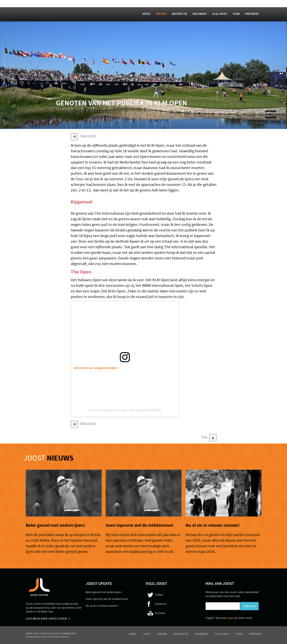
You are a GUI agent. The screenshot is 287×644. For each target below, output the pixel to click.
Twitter (159, 595)
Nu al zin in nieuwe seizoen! (213, 525)
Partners (252, 14)
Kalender (200, 14)
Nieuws (161, 14)
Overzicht (88, 136)
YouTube (160, 613)
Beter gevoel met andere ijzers (55, 525)
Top (204, 437)
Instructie (180, 14)
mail (230, 618)
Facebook (161, 604)
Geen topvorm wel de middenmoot (139, 525)
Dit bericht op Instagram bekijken (96, 368)
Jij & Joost (220, 14)
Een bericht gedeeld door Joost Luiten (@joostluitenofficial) (125, 410)
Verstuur (249, 606)
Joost (146, 14)
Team (236, 14)
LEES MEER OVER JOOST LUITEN (46, 619)
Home (133, 634)
